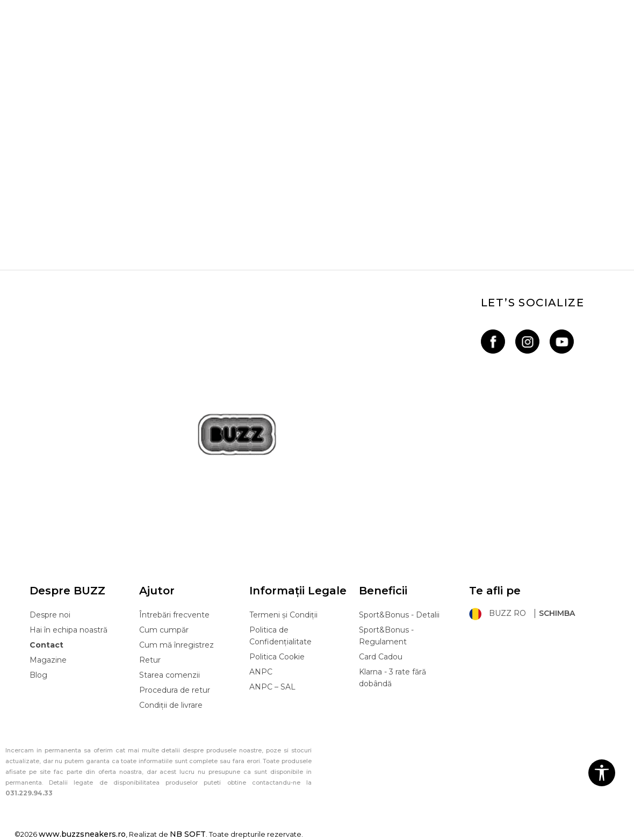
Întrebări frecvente (174, 615)
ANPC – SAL (272, 687)
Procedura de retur (175, 690)
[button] (602, 773)
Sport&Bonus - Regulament (386, 636)
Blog (38, 675)
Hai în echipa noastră (69, 630)
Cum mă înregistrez (176, 645)
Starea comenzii (170, 675)
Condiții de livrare (171, 705)
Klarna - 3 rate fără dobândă (392, 678)
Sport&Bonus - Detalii (399, 615)
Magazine (48, 660)
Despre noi (50, 615)
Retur (150, 660)
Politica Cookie (277, 657)
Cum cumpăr (164, 630)
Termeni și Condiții (283, 615)
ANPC (261, 672)
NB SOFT (188, 834)
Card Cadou (381, 657)
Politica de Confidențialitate (280, 636)
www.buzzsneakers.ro (82, 834)
